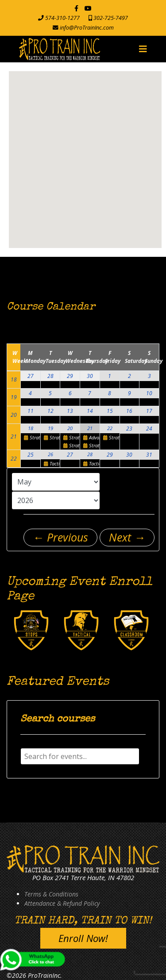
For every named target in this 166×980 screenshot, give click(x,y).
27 (31, 376)
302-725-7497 (111, 18)
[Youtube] (88, 8)
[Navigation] (143, 49)
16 (129, 411)
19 (14, 397)
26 (50, 454)
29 (70, 376)
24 (149, 429)
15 (110, 411)
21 (14, 437)
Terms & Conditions (51, 894)
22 (110, 428)
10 (149, 393)
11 (31, 411)
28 (50, 376)
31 (149, 455)
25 (31, 455)
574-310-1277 (62, 18)
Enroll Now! (83, 938)
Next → (127, 537)
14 (90, 411)
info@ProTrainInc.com (87, 28)
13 (70, 411)
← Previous (60, 537)
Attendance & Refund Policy (62, 903)
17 (149, 411)
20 (14, 415)
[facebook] (76, 8)
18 (14, 379)
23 (129, 429)
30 (90, 376)
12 (50, 411)
